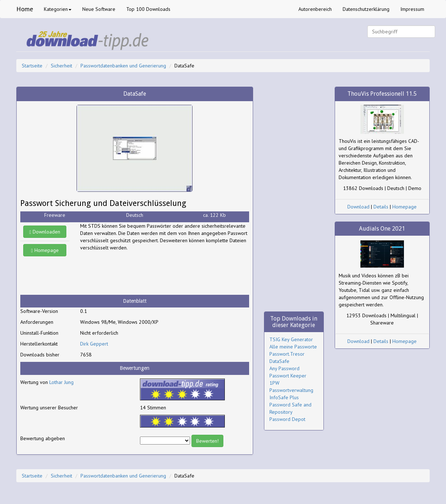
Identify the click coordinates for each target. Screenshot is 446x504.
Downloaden (45, 232)
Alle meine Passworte (293, 347)
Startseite (32, 66)
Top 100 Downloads (148, 9)
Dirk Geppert (94, 344)
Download (358, 207)
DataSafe (279, 361)
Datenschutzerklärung (366, 9)
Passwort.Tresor (287, 354)
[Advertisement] (138, 273)
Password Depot (287, 419)
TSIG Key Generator (291, 339)
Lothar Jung (61, 382)
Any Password (284, 368)
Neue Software (99, 9)
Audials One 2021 (382, 229)
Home (25, 9)
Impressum (412, 9)
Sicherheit (61, 66)
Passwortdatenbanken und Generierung (123, 66)
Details (381, 207)
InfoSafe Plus (284, 397)
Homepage (45, 250)
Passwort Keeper (288, 376)
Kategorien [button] (58, 9)
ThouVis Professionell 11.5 (382, 94)
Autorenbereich (315, 9)
